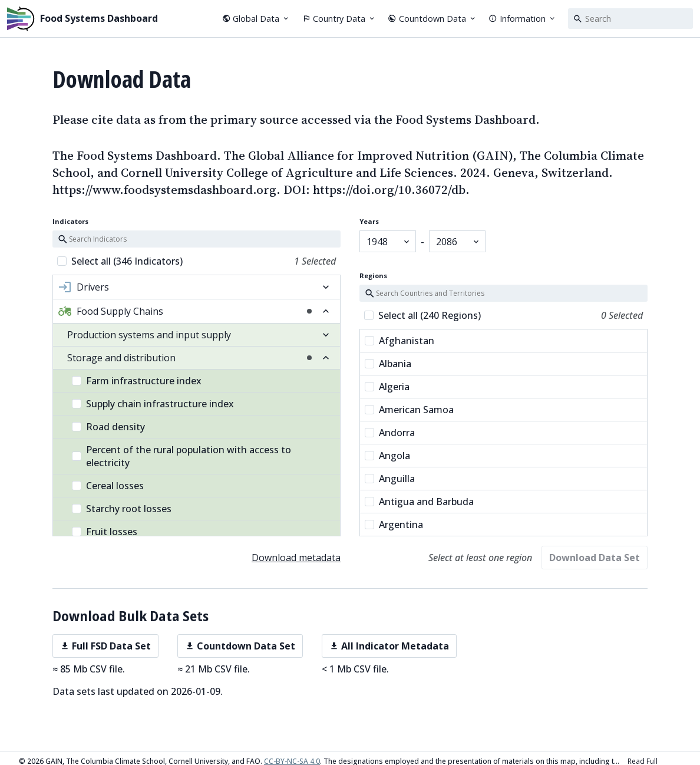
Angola (387, 453)
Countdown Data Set (240, 646)
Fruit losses (105, 532)
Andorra (390, 430)
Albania (388, 361)
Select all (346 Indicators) (127, 261)
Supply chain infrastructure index (153, 404)
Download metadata (296, 558)
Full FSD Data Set (105, 646)
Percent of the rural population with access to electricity (181, 456)
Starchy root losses (122, 509)
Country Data (339, 19)
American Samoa (409, 407)
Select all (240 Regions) (430, 312)
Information (522, 19)
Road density (108, 427)
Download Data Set (595, 558)
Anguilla (390, 476)
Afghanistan (399, 338)
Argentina (394, 522)
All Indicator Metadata (389, 646)
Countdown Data (432, 19)
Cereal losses (108, 486)
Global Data (256, 19)
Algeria (387, 384)
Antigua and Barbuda (419, 499)
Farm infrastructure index (137, 381)
